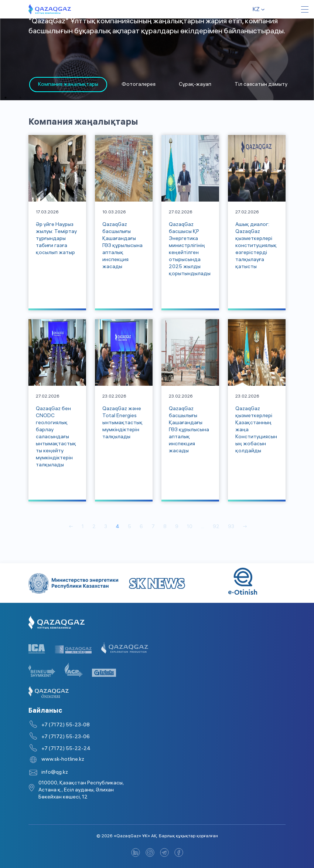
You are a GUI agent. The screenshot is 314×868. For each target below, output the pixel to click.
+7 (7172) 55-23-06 (66, 737)
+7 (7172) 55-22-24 (66, 749)
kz (256, 10)
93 (231, 527)
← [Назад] (71, 527)
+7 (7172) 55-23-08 (66, 725)
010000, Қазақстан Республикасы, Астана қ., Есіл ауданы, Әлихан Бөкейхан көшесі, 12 (81, 791)
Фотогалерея (139, 85)
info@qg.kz (55, 773)
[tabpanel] (68, 85)
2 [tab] (20, 98)
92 (216, 527)
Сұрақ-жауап (195, 85)
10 (190, 527)
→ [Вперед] (245, 527)
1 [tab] (6, 98)
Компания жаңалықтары (68, 85)
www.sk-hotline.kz (63, 760)
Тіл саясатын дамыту (261, 85)
